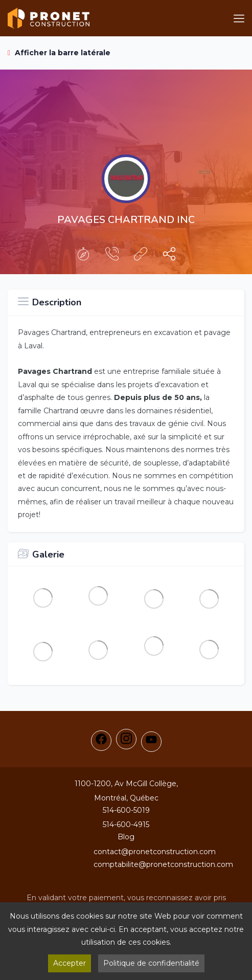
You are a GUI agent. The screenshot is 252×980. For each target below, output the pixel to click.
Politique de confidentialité (151, 963)
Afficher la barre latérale (59, 53)
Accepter (70, 963)
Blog (126, 837)
